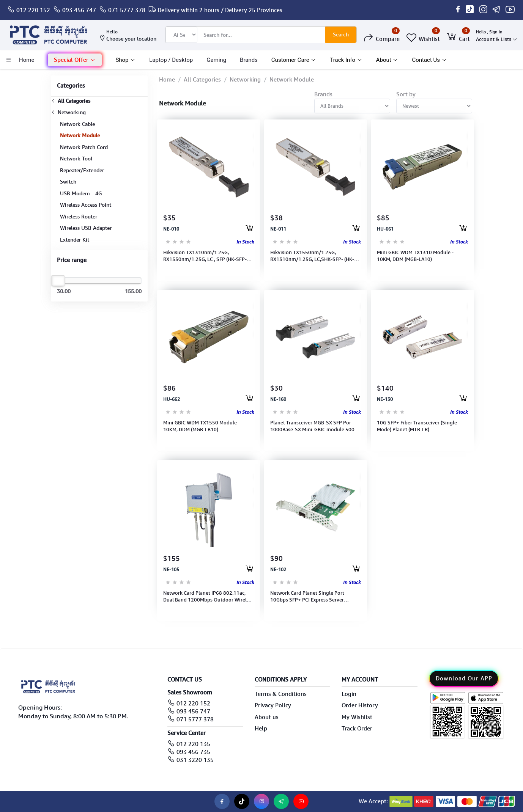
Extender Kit (75, 240)
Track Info (346, 60)
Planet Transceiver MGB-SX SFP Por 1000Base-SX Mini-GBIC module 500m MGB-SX (315, 426)
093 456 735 (193, 752)
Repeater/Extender (82, 170)
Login (349, 694)
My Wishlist (357, 717)
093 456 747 (79, 10)
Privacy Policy (273, 705)
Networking (68, 112)
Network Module (80, 135)
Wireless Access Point (86, 205)
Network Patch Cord (84, 147)
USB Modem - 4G (81, 193)
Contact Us (429, 60)
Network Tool (76, 159)
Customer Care (294, 60)
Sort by (406, 94)
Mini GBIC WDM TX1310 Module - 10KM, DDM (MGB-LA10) (415, 256)
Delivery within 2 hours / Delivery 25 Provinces (220, 10)
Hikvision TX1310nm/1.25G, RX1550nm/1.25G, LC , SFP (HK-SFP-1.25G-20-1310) (205, 256)
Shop (125, 60)
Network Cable (77, 124)
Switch (68, 182)
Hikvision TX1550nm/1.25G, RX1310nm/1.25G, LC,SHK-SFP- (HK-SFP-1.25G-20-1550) (312, 256)
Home (167, 80)
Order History (360, 705)
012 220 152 (33, 10)
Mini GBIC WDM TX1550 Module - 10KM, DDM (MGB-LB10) (202, 426)
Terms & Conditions (281, 694)
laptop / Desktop (171, 60)
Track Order (357, 729)
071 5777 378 (127, 10)
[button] (75, 60)
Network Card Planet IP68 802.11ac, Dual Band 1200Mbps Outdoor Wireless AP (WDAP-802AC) (209, 597)
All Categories (71, 101)
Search (341, 35)
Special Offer (75, 60)
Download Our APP (464, 678)
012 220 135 (193, 744)
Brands (249, 60)
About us (267, 717)
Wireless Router (79, 217)
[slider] (58, 281)
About (387, 60)
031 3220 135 (195, 760)
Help (261, 729)
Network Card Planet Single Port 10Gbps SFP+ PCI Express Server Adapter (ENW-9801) (307, 597)
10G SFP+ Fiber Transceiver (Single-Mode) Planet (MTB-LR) (418, 426)
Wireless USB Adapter (86, 228)
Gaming (216, 60)
